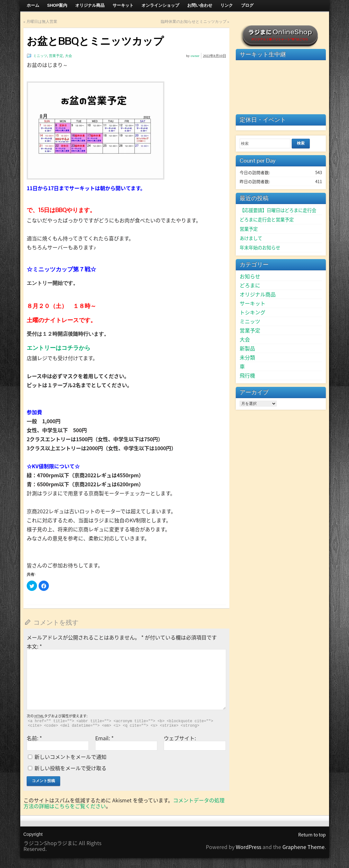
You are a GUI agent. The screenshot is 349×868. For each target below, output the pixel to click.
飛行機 (247, 375)
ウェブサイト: (180, 738)
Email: (104, 738)
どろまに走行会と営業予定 (267, 219)
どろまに (250, 285)
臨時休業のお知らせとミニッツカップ (194, 22)
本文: (34, 646)
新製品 (247, 348)
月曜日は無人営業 (42, 22)
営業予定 (56, 56)
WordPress (248, 847)
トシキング (253, 312)
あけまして (251, 238)
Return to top (312, 835)
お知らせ (250, 276)
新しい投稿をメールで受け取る (70, 768)
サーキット (253, 303)
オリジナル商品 (258, 294)
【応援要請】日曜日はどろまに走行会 (278, 210)
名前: (34, 738)
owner (195, 56)
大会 (69, 56)
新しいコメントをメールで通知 (70, 757)
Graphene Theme (303, 847)
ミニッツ (40, 56)
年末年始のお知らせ (260, 247)
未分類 (247, 357)
